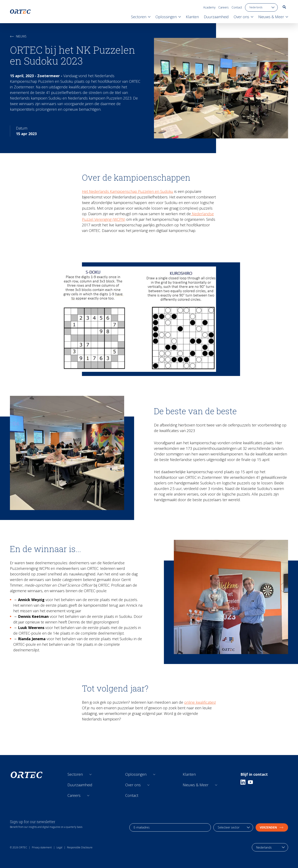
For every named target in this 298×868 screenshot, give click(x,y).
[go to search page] (284, 7)
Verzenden (272, 827)
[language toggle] (261, 7)
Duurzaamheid (80, 785)
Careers (223, 7)
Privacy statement (42, 847)
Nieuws (18, 36)
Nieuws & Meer (196, 785)
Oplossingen (136, 774)
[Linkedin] (243, 782)
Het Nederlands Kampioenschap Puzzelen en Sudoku (128, 191)
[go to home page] (20, 12)
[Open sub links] (91, 774)
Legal (59, 847)
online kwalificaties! (200, 702)
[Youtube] (250, 782)
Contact (237, 7)
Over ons (133, 785)
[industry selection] (233, 827)
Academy (209, 7)
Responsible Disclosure (80, 847)
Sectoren (75, 774)
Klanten (189, 774)
